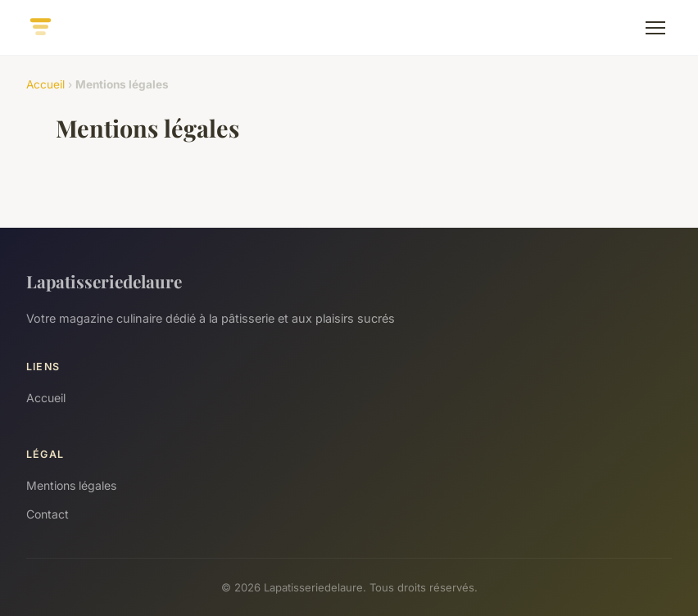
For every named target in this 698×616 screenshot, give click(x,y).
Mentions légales (71, 485)
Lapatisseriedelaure (104, 281)
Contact (48, 514)
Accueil (45, 84)
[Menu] (655, 28)
